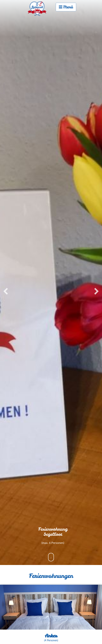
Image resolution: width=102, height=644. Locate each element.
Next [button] (97, 292)
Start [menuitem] (40, 9)
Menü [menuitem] (66, 7)
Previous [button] (5, 292)
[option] (51, 290)
